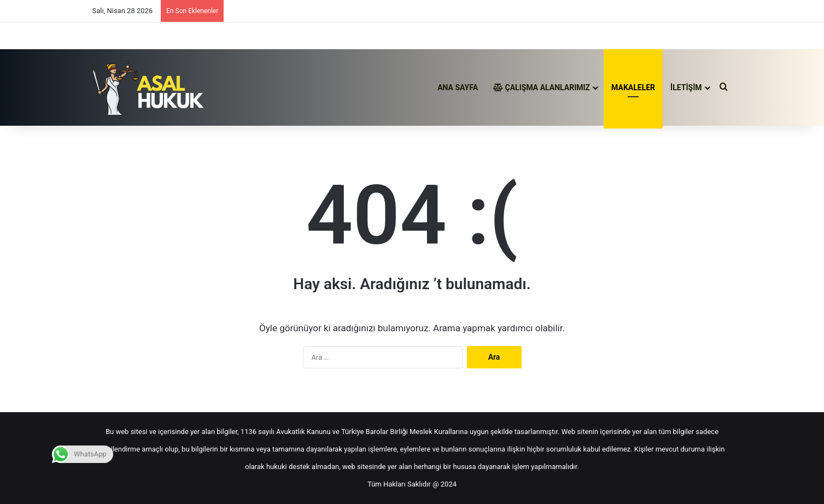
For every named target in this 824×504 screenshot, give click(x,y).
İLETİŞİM (686, 87)
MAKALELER (633, 87)
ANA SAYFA (458, 87)
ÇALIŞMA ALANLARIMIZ (542, 87)
